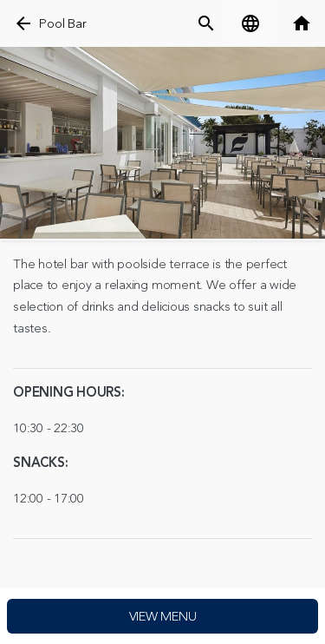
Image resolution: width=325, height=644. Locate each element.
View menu (163, 617)
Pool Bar (62, 24)
